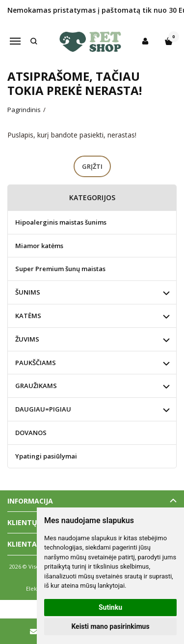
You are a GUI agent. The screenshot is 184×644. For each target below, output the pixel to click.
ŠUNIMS (28, 292)
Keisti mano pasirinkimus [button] (110, 626)
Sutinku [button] (110, 607)
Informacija (30, 501)
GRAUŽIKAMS (36, 386)
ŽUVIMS (27, 339)
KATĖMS (28, 316)
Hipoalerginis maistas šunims (61, 222)
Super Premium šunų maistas (60, 269)
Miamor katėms (39, 246)
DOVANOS (31, 433)
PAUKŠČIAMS (36, 363)
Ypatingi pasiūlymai (46, 456)
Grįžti (92, 166)
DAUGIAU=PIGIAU (43, 409)
